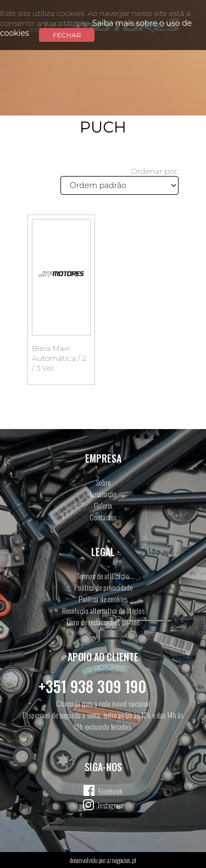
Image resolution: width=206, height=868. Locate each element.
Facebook (110, 791)
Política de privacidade (103, 587)
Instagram (111, 805)
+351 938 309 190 (92, 686)
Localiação (103, 494)
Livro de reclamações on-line (103, 622)
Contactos (103, 517)
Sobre (103, 482)
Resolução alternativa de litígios (103, 610)
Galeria (103, 505)
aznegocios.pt (121, 860)
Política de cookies (103, 599)
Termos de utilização (103, 576)
